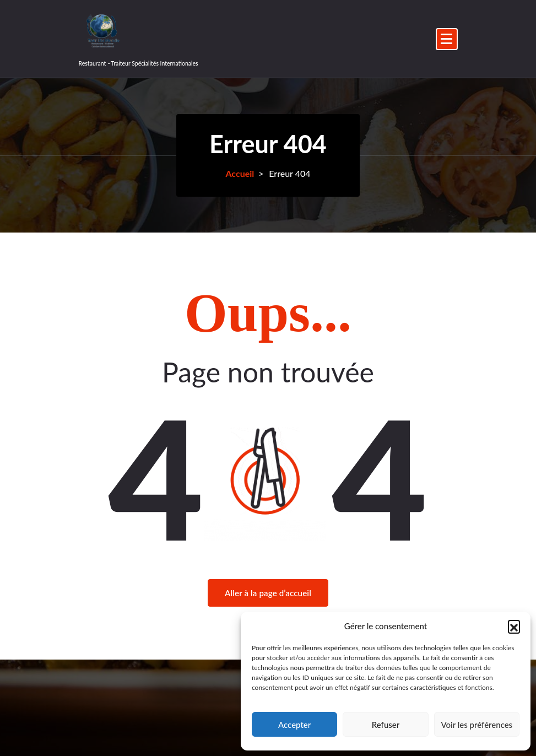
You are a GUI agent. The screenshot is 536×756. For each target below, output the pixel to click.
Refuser (386, 725)
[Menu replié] (447, 39)
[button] (514, 626)
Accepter (294, 725)
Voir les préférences (477, 725)
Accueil (240, 173)
